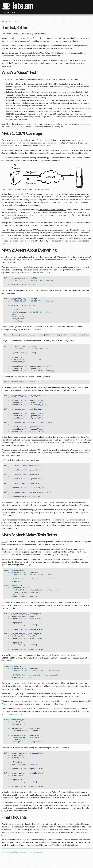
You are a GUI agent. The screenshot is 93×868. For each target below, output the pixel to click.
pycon (22, 850)
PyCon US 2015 (51, 53)
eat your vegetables (34, 850)
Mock (4, 541)
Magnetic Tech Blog (38, 33)
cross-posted (18, 33)
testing (9, 850)
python (16, 850)
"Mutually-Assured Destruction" (53, 210)
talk (66, 53)
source (37, 189)
